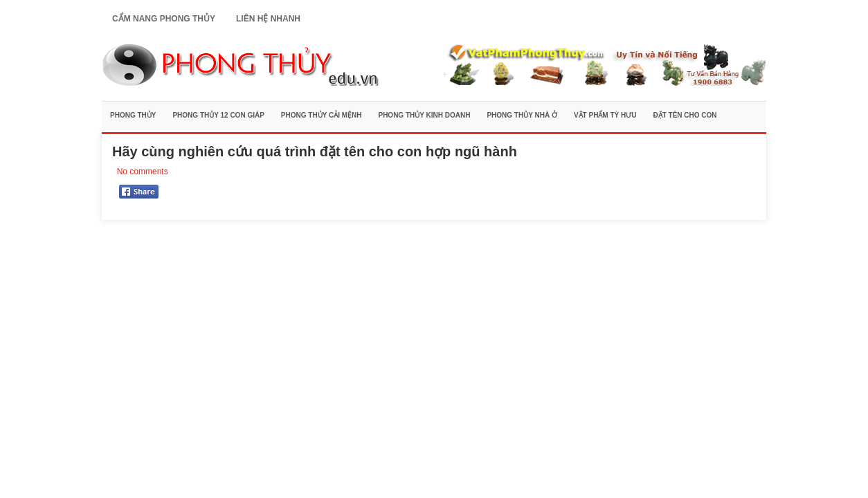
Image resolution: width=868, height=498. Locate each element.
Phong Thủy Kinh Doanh (424, 115)
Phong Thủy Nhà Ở (522, 115)
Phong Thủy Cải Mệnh (322, 115)
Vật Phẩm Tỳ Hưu (605, 115)
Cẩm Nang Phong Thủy (164, 19)
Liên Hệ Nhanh (268, 19)
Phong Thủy (133, 115)
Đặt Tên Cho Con (685, 115)
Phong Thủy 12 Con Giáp (218, 115)
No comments (143, 172)
